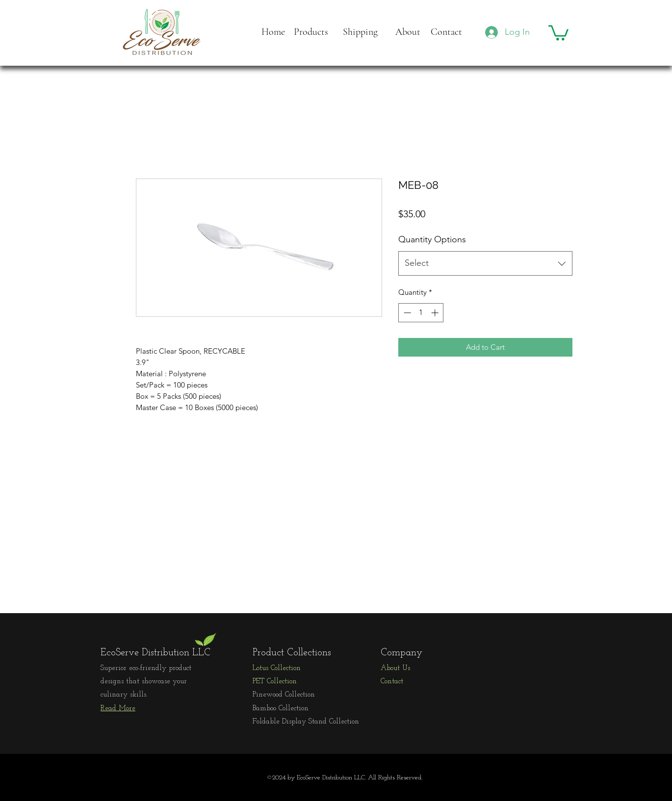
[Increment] (436, 313)
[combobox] (485, 263)
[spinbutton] (421, 313)
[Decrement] (406, 313)
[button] (558, 32)
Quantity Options (432, 239)
